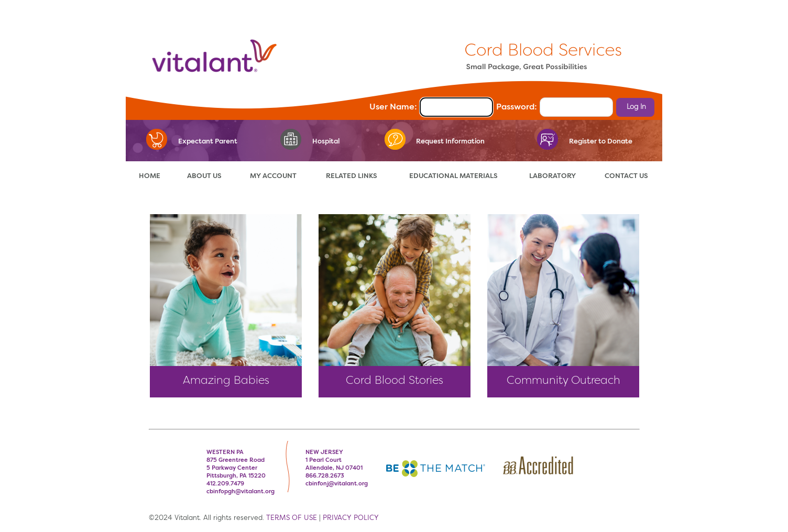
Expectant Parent (208, 142)
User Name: (393, 107)
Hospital (326, 142)
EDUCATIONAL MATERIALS (453, 176)
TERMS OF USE (292, 518)
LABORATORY (552, 176)
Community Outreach (563, 381)
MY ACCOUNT (273, 176)
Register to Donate (601, 142)
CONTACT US (626, 176)
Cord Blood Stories (395, 381)
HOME (150, 176)
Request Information (450, 142)
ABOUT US (204, 176)
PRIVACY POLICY (351, 518)
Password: (517, 107)
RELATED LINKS (352, 176)
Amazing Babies (226, 381)
